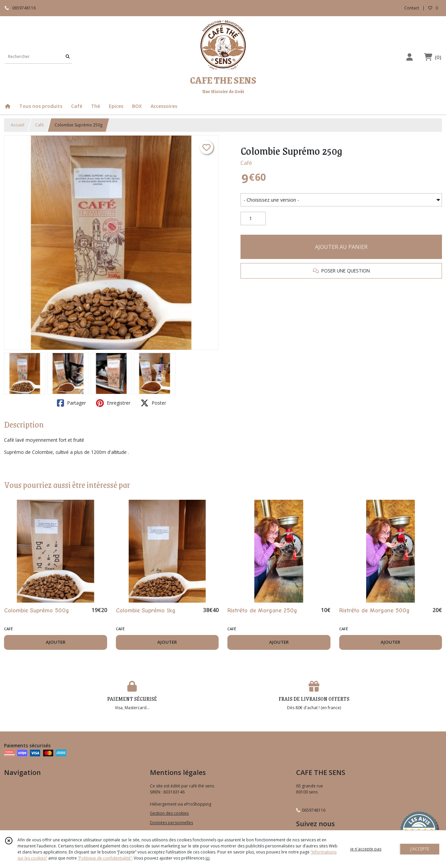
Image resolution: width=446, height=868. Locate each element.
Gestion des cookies (169, 813)
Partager (71, 403)
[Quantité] (253, 219)
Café (39, 125)
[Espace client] (409, 57)
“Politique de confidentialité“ (105, 858)
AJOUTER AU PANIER (341, 247)
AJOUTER (56, 642)
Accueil (18, 125)
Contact (412, 8)
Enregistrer (113, 403)
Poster (153, 403)
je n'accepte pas (366, 849)
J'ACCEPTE (420, 849)
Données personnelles (171, 823)
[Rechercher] (68, 57)
